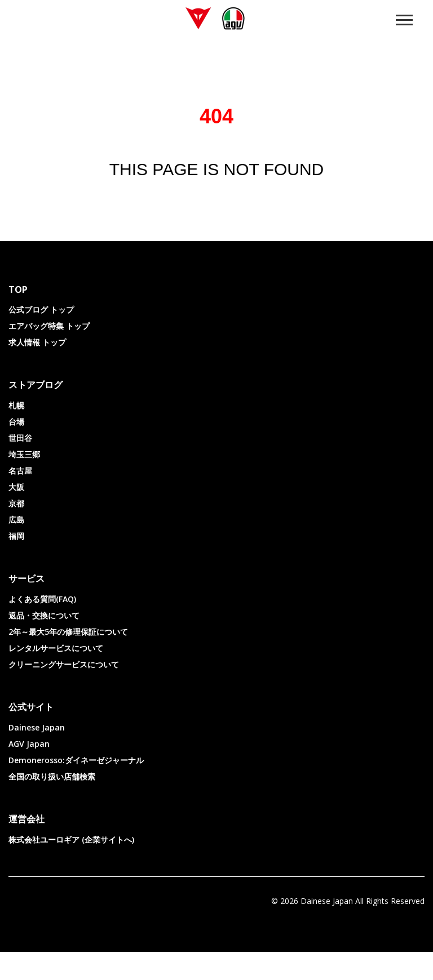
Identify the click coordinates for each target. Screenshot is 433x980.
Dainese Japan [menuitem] (37, 756)
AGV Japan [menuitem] (29, 772)
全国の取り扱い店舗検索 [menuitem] (52, 805)
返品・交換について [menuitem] (44, 643)
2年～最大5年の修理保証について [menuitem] (68, 660)
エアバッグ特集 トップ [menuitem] (49, 354)
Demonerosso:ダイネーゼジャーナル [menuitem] (76, 788)
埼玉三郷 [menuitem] (24, 482)
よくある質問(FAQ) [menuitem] (42, 627)
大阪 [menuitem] (16, 515)
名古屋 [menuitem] (20, 499)
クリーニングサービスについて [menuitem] (64, 692)
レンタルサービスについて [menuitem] (56, 676)
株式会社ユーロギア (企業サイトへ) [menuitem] (71, 868)
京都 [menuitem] (16, 531)
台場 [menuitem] (16, 450)
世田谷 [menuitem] (20, 466)
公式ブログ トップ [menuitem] (41, 338)
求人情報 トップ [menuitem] (37, 370)
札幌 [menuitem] (16, 433)
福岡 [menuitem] (16, 564)
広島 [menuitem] (16, 548)
